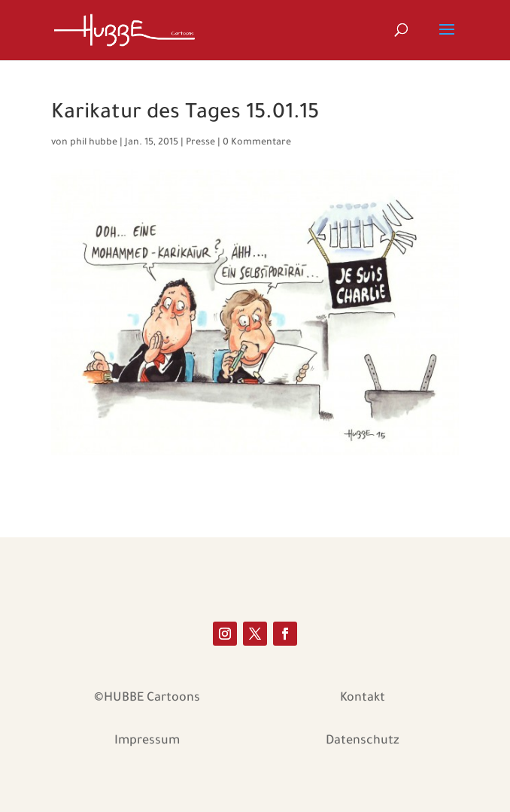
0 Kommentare (257, 143)
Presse (200, 143)
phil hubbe (94, 143)
